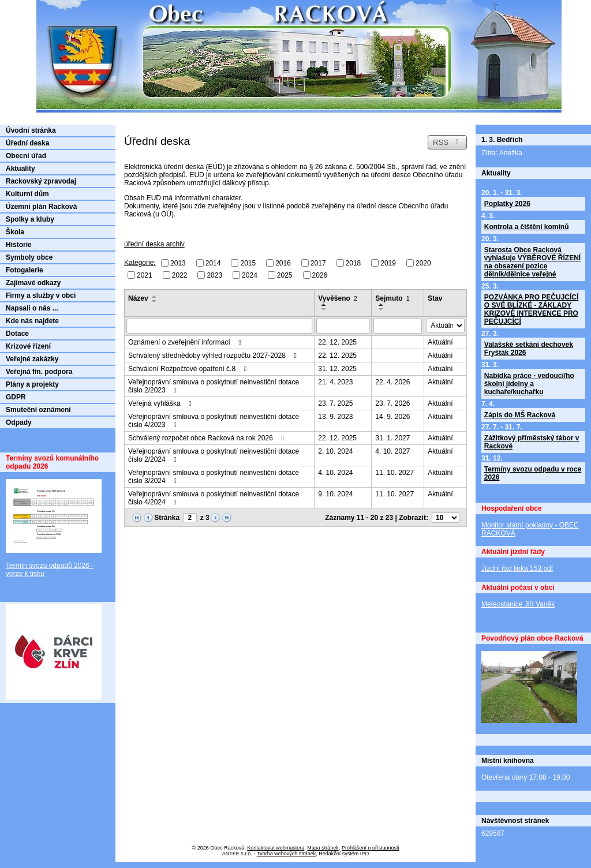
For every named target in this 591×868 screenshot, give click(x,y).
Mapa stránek (323, 848)
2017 (318, 263)
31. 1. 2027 (392, 438)
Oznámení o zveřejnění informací (186, 342)
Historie (19, 245)
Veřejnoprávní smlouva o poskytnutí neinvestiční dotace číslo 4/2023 (214, 421)
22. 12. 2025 (337, 342)
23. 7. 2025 (335, 403)
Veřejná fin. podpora (39, 372)
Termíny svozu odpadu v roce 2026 (533, 473)
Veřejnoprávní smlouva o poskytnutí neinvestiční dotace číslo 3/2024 (214, 477)
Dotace (17, 334)
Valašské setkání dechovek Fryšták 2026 (529, 349)
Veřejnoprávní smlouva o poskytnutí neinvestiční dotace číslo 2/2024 (214, 455)
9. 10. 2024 (335, 494)
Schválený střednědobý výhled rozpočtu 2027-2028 (214, 356)
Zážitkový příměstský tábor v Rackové (532, 442)
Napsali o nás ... (32, 308)
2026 (320, 275)
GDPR (16, 397)
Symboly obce (29, 257)
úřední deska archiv (154, 244)
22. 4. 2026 (392, 382)
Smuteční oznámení (38, 410)
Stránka (167, 518)
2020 (423, 263)
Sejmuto (392, 298)
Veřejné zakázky (32, 359)
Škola (15, 232)
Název (138, 298)
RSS (447, 142)
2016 (283, 263)
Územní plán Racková (41, 207)
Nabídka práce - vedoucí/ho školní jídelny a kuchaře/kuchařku (529, 384)
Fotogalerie (25, 270)
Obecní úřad (26, 156)
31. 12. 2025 (337, 369)
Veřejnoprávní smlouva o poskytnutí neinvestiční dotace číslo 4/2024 (214, 498)
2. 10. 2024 (335, 451)
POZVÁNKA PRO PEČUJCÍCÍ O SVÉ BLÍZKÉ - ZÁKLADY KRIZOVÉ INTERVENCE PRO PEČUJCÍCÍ (532, 309)
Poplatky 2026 (507, 204)
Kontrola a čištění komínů (527, 227)
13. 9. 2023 (335, 417)
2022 (180, 275)
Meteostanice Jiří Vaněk (518, 604)
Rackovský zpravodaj (41, 181)
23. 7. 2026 (392, 403)
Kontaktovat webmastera (276, 848)
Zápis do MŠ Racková (520, 415)
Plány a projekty (32, 384)
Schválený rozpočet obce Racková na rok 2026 (207, 438)
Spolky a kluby (30, 219)
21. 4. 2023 (335, 382)
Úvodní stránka (31, 130)
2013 (178, 263)
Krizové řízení (28, 346)
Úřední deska (27, 143)
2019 (388, 263)
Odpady (19, 422)
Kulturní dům (27, 194)
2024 (250, 275)
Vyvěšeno (338, 298)
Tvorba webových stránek (287, 854)
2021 (145, 275)
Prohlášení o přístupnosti (371, 848)
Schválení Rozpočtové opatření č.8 (189, 369)
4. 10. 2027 (392, 451)
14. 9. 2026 (392, 417)
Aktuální (440, 342)
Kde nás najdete (32, 321)
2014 (213, 263)
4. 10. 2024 (335, 473)
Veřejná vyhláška (161, 403)
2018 (354, 263)
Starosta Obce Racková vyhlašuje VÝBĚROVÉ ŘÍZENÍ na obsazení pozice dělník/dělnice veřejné (532, 262)
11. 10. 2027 (394, 473)
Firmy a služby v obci (41, 295)
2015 (248, 263)
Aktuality (20, 169)
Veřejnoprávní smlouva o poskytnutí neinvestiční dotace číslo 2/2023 (214, 386)
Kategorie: (140, 263)
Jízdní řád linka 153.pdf (517, 568)
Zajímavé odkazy (33, 283)
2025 (285, 275)
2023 (214, 275)
